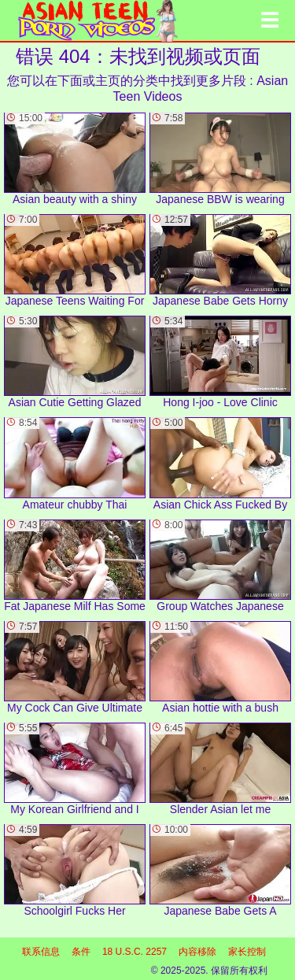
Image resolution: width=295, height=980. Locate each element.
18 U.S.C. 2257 (135, 952)
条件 (81, 952)
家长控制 (247, 952)
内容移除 (197, 952)
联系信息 (41, 952)
